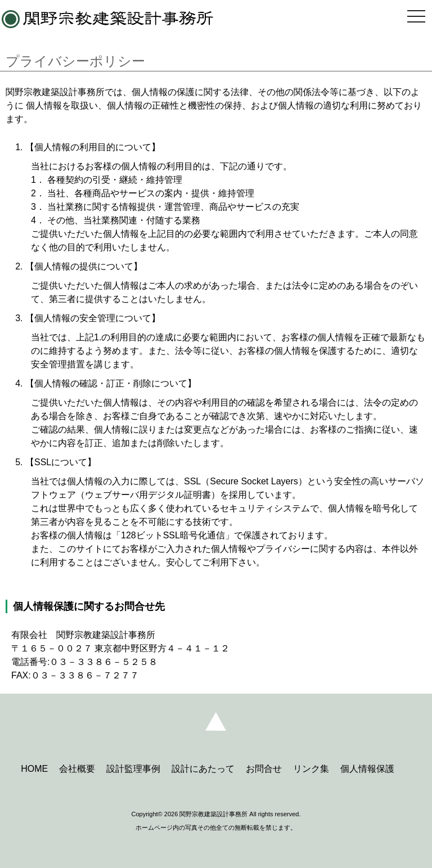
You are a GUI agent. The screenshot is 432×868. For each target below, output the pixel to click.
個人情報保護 (367, 769)
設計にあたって (203, 769)
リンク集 (311, 769)
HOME (34, 769)
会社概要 (77, 769)
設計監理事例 (133, 769)
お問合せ (264, 769)
